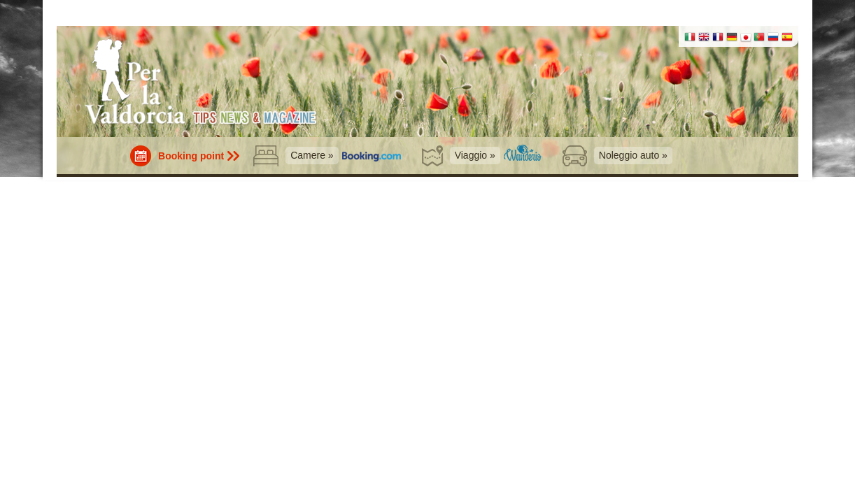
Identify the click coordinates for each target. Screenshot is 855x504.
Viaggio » (475, 155)
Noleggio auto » (633, 155)
